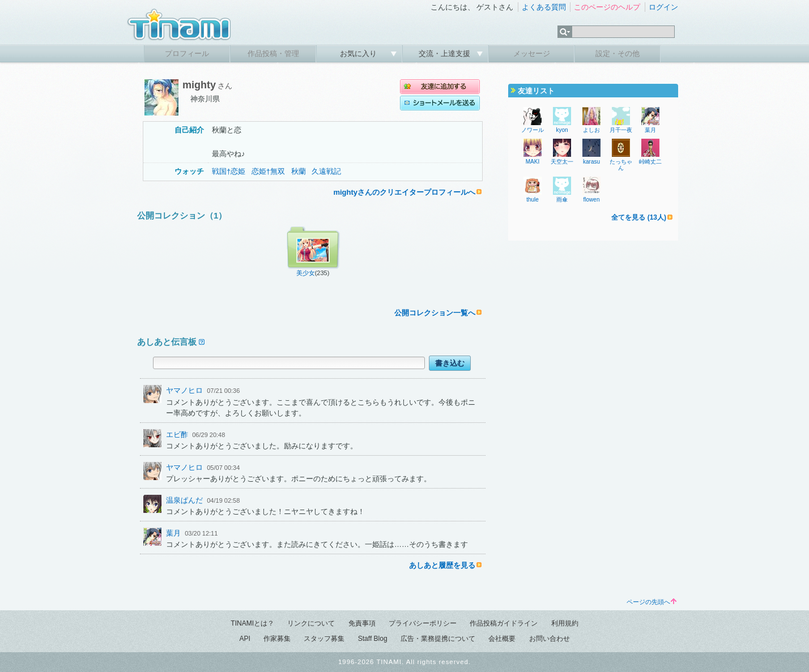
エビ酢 (177, 435)
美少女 (306, 273)
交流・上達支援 (446, 53)
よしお (591, 130)
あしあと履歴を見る (442, 565)
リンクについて (311, 623)
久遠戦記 (326, 171)
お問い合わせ (550, 639)
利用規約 (565, 623)
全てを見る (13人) (639, 217)
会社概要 (502, 639)
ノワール (533, 130)
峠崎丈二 (650, 162)
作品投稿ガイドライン (504, 623)
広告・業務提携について (438, 639)
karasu (591, 162)
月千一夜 (621, 130)
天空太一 (562, 162)
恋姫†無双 (268, 171)
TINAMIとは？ (252, 623)
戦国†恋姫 (229, 171)
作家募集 (277, 639)
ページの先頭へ (652, 602)
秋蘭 (299, 171)
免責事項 (362, 623)
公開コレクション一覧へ (435, 313)
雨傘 (562, 200)
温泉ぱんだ (184, 500)
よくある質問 (544, 7)
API (244, 639)
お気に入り (359, 53)
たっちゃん (621, 165)
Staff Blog (373, 639)
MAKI (533, 162)
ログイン (663, 7)
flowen (592, 200)
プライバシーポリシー (423, 623)
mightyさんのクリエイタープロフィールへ (404, 192)
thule (533, 200)
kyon (562, 130)
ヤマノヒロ (184, 390)
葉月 (173, 533)
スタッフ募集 (324, 639)
